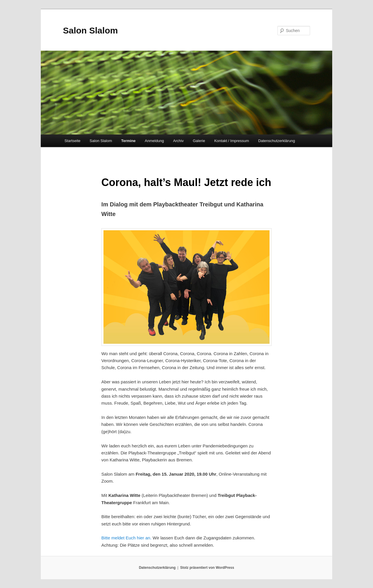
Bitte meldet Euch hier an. (126, 538)
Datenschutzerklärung (277, 141)
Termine (129, 141)
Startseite (72, 141)
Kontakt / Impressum (232, 141)
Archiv (178, 141)
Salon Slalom (90, 30)
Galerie (199, 141)
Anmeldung (154, 141)
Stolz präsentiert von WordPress (207, 568)
